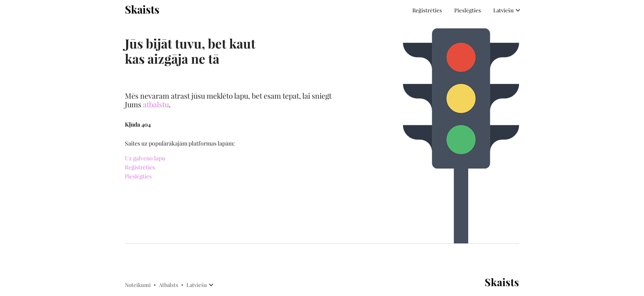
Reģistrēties (427, 10)
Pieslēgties (468, 10)
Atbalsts (169, 285)
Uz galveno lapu (145, 158)
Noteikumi (138, 285)
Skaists (142, 10)
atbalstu (156, 105)
